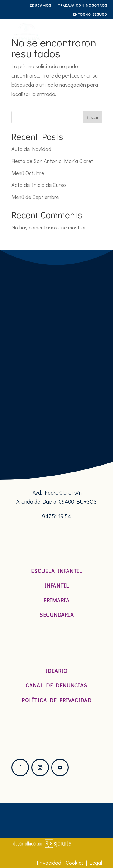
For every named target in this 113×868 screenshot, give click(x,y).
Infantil (57, 585)
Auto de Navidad (31, 149)
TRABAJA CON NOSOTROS (83, 5)
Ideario (56, 671)
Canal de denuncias (56, 685)
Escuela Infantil (57, 571)
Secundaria (57, 615)
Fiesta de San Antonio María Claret (52, 161)
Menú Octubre (28, 173)
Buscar (92, 117)
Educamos (41, 5)
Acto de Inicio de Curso (39, 185)
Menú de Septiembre (35, 197)
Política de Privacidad (57, 700)
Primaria (56, 600)
